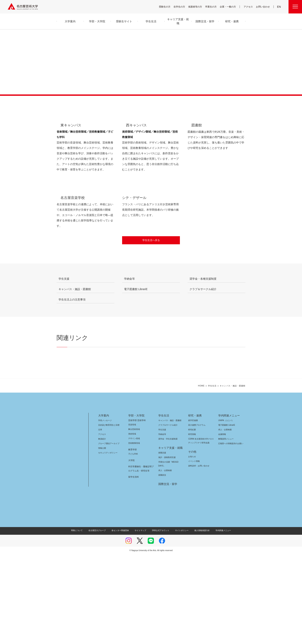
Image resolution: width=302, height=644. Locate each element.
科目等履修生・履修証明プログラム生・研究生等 (140, 558)
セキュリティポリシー (107, 542)
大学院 (131, 550)
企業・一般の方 (230, 7)
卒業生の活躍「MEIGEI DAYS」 (171, 552)
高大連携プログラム (196, 515)
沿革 (100, 519)
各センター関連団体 (122, 620)
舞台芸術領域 (134, 519)
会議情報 (222, 524)
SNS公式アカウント (160, 620)
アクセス (249, 7)
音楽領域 (132, 514)
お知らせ (192, 546)
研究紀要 (192, 519)
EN (279, 7)
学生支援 (162, 519)
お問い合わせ (263, 7)
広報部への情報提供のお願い (231, 533)
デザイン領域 (134, 528)
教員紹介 (102, 528)
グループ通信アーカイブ (108, 533)
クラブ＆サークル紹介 (167, 515)
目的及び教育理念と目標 (109, 515)
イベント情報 (194, 551)
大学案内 (104, 505)
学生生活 (215, 476)
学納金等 (162, 524)
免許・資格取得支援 (167, 547)
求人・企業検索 (165, 560)
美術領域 (132, 523)
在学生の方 (182, 7)
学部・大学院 (136, 505)
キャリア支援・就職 (169, 537)
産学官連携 (193, 510)
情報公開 (102, 538)
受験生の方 (167, 7)
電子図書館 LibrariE (227, 515)
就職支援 (162, 542)
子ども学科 (133, 543)
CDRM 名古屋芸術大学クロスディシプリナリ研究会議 (201, 530)
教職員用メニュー (226, 528)
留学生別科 (134, 566)
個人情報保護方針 (200, 620)
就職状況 (162, 565)
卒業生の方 (213, 7)
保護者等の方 (198, 7)
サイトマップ (141, 620)
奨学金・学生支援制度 (167, 528)
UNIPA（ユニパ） (225, 510)
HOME (204, 476)
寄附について (80, 620)
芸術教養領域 (134, 533)
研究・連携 (194, 505)
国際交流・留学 (167, 574)
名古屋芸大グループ (100, 620)
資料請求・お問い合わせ (198, 555)
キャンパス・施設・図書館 (168, 510)
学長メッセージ (105, 510)
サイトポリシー (180, 620)
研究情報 (192, 524)
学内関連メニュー (229, 505)
